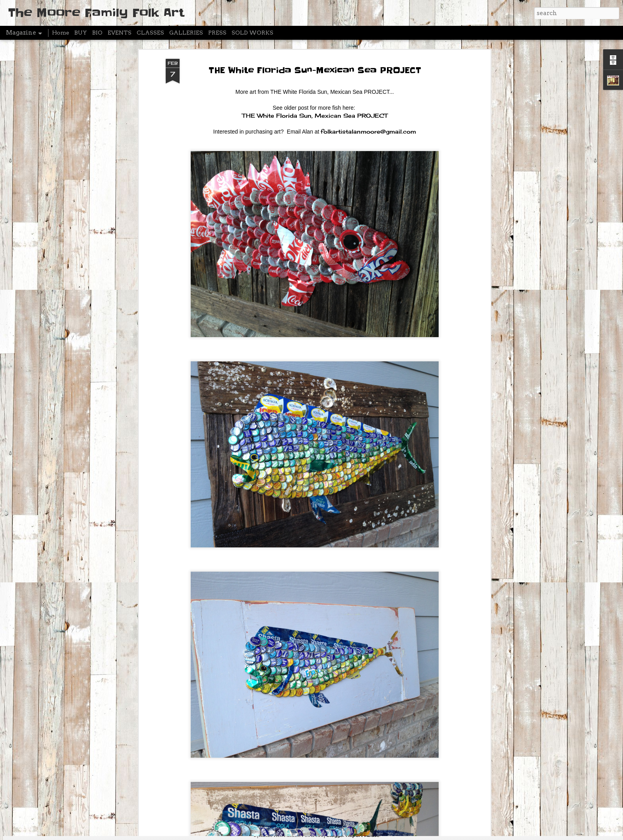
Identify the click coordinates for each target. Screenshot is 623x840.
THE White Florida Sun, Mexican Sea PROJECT (315, 59)
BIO (97, 33)
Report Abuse (363, 835)
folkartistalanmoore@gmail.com (368, 75)
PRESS (217, 33)
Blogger (336, 835)
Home (61, 33)
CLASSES (150, 33)
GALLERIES (186, 33)
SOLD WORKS (252, 33)
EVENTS (120, 33)
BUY (81, 33)
